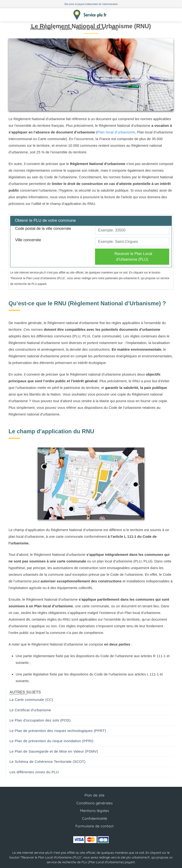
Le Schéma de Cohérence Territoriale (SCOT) (48, 762)
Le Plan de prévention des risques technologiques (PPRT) (58, 731)
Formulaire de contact (95, 826)
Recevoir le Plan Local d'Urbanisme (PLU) (133, 257)
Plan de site (95, 795)
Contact (114, 40)
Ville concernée (28, 240)
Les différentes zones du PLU (34, 772)
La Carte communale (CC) (31, 700)
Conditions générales (94, 803)
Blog (115, 29)
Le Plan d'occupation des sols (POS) (40, 720)
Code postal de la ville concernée (43, 229)
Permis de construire (91, 29)
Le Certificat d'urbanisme (30, 710)
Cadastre (66, 29)
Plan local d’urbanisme (116, 132)
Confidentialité (95, 818)
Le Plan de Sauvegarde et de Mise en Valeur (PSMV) (54, 751)
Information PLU (42, 29)
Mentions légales (95, 811)
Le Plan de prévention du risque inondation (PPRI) (51, 741)
